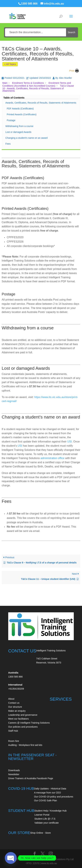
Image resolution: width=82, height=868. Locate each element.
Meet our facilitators (18, 719)
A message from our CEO (48, 793)
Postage (11, 120)
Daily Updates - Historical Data (50, 789)
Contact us (14, 703)
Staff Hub (13, 731)
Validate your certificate (47, 823)
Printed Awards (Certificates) (22, 114)
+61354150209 (16, 689)
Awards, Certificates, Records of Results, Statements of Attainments (41, 103)
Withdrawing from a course (19, 126)
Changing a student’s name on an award (26, 138)
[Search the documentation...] (36, 32)
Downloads (14, 770)
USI (69, 442)
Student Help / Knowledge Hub (50, 811)
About (11, 699)
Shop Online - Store (40, 833)
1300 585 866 (29, 4)
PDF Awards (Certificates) (20, 109)
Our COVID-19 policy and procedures (54, 797)
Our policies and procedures (23, 727)
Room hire (14, 741)
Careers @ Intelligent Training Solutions (29, 723)
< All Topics (10, 64)
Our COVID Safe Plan (46, 800)
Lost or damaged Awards (18, 132)
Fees (8, 144)
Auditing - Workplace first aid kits (25, 745)
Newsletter (14, 774)
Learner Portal (42, 815)
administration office (52, 458)
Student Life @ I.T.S (45, 819)
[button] (74, 71)
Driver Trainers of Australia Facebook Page (31, 778)
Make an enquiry (17, 711)
